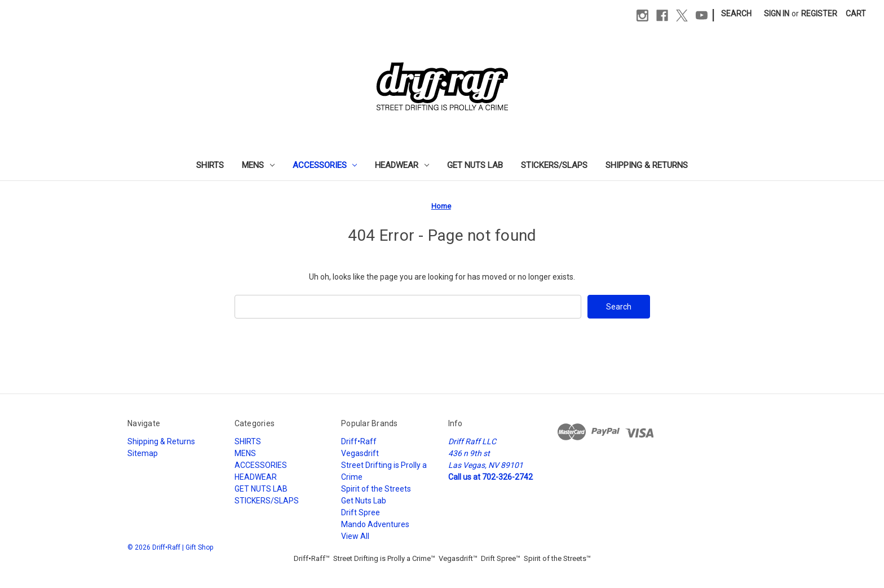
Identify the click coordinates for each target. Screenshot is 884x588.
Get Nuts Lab (364, 501)
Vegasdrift (360, 453)
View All (355, 536)
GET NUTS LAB (475, 165)
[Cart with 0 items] (856, 14)
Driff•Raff (359, 441)
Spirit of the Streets (376, 489)
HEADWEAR (402, 165)
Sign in (777, 14)
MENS (258, 165)
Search (736, 14)
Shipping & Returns (647, 165)
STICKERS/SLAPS (554, 165)
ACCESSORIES (325, 165)
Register (819, 14)
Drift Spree (361, 512)
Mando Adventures (375, 524)
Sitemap (143, 453)
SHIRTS (210, 165)
